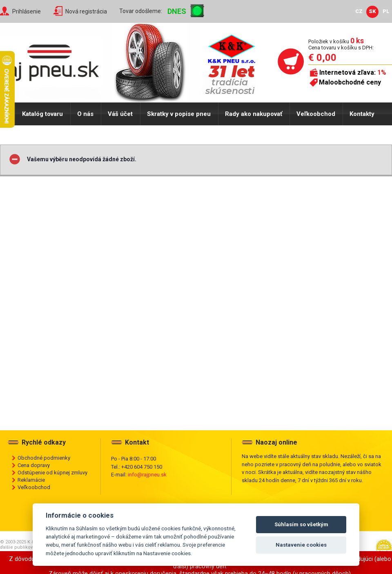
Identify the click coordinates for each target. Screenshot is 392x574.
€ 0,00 (322, 58)
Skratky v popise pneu (179, 114)
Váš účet (120, 114)
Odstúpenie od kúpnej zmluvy (52, 473)
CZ (359, 11)
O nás (85, 114)
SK (372, 11)
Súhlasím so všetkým (301, 524)
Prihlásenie (27, 11)
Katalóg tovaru (42, 114)
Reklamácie (31, 480)
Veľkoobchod (316, 114)
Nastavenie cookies (301, 545)
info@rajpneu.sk (147, 475)
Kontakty (362, 114)
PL (386, 11)
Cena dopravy (34, 465)
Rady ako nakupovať (254, 114)
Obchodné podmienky (44, 458)
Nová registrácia (86, 11)
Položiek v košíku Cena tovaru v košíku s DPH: (341, 44)
